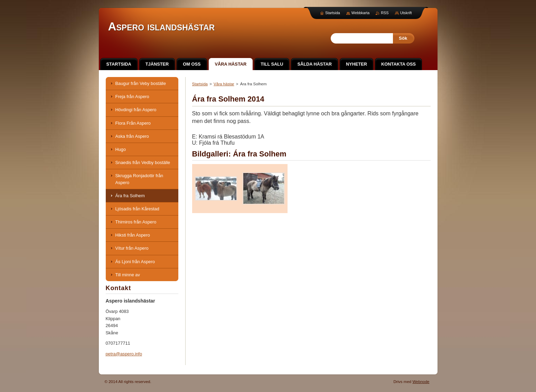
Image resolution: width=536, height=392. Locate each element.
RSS (385, 13)
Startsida (200, 84)
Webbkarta (360, 13)
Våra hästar (224, 84)
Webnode (421, 382)
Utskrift (406, 13)
